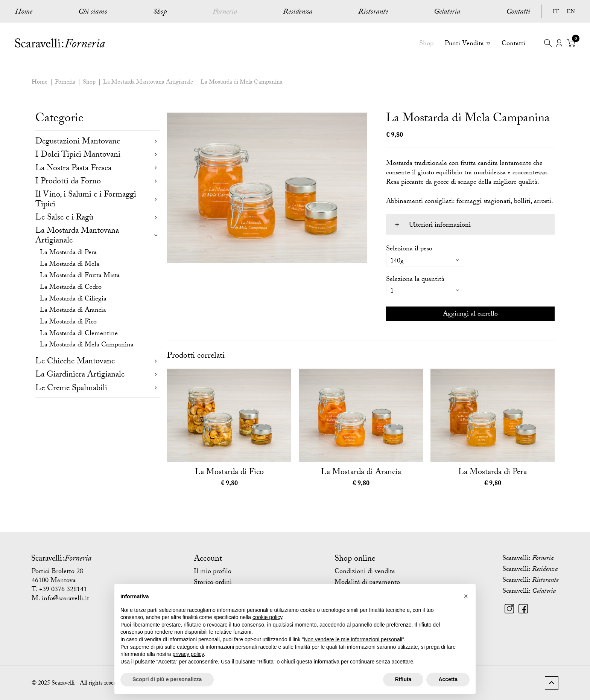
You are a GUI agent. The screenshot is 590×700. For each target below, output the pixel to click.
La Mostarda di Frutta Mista (80, 276)
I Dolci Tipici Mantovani (78, 155)
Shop (89, 83)
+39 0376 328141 (63, 590)
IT (556, 12)
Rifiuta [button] (403, 679)
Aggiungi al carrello (470, 315)
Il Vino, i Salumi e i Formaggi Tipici (86, 200)
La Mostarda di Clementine (79, 334)
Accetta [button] (448, 679)
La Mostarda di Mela (70, 265)
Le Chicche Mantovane (75, 362)
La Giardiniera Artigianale (80, 375)
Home (24, 12)
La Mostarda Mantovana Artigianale (148, 83)
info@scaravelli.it (65, 599)
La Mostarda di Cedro (71, 288)
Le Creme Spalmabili (71, 389)
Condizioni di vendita (365, 572)
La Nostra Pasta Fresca (73, 169)
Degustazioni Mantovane (78, 142)
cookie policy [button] (267, 617)
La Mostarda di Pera (68, 253)
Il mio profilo (213, 572)
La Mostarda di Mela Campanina (242, 83)
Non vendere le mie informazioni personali (353, 639)
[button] (466, 596)
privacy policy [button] (188, 654)
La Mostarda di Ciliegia (73, 300)
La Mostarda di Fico (68, 323)
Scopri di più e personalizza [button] (167, 679)
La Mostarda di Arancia (73, 311)
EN (571, 12)
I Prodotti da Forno (68, 182)
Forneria (65, 83)
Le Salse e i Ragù (64, 218)
